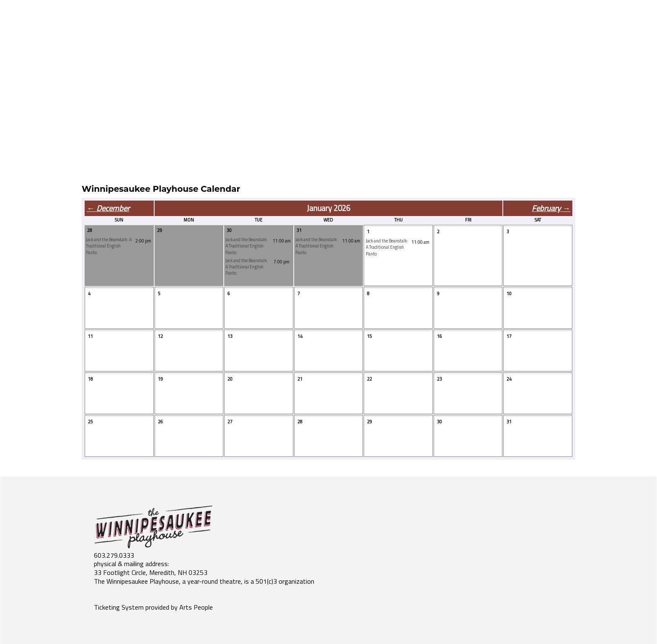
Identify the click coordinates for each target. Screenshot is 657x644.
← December (108, 208)
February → (551, 208)
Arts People (196, 607)
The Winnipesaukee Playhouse (136, 581)
